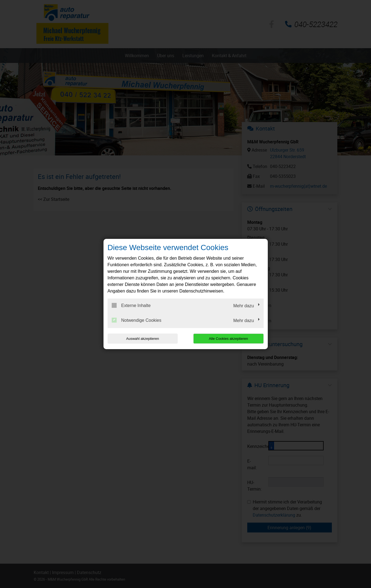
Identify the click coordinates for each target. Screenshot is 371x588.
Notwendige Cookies (137, 320)
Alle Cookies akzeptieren (228, 339)
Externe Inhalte (131, 305)
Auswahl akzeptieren (143, 339)
